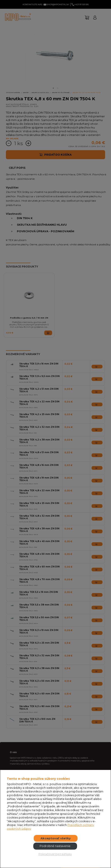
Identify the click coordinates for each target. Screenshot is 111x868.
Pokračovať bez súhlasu (55, 854)
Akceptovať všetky (56, 838)
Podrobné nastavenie (55, 846)
